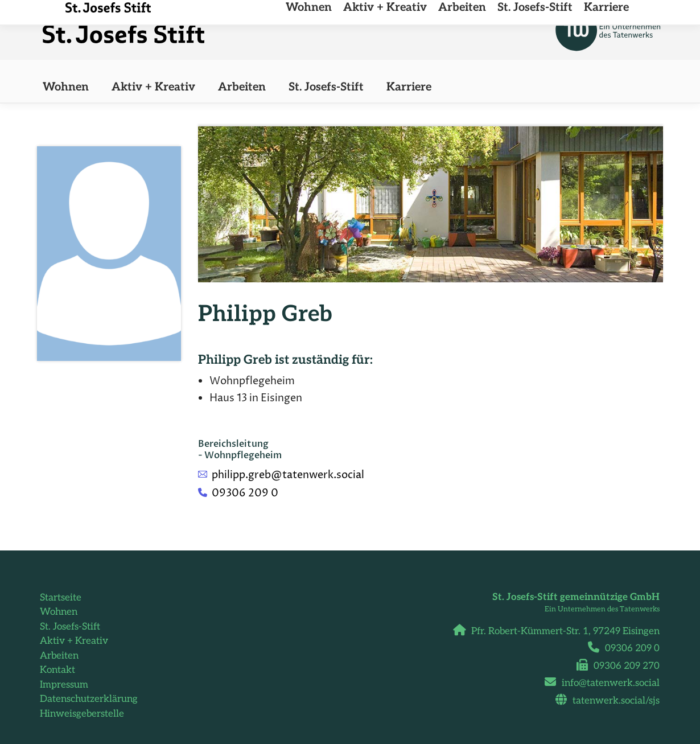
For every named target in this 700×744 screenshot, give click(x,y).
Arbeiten (59, 656)
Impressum (64, 685)
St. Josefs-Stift (70, 627)
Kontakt (57, 670)
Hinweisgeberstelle (82, 714)
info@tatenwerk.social (606, 683)
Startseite (61, 598)
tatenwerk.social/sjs (612, 701)
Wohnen (59, 612)
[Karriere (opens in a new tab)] (409, 87)
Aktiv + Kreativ (74, 641)
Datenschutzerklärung (89, 699)
